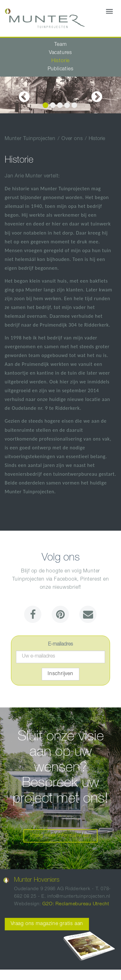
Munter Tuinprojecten (30, 139)
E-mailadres (60, 645)
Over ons (72, 139)
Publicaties (61, 69)
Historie (60, 61)
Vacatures (60, 53)
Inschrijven (60, 674)
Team (60, 45)
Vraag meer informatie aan (60, 836)
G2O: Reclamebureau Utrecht (76, 904)
